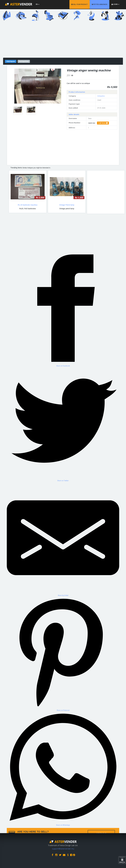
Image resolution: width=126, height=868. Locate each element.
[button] (18, 86)
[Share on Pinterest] (63, 654)
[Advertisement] (63, 40)
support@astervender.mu (63, 849)
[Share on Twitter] (63, 424)
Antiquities (101, 96)
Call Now (103, 123)
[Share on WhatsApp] (63, 769)
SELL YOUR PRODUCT (80, 4)
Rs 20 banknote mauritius (28, 205)
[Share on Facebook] (63, 309)
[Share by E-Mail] (63, 539)
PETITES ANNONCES (100, 4)
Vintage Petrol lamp (67, 205)
